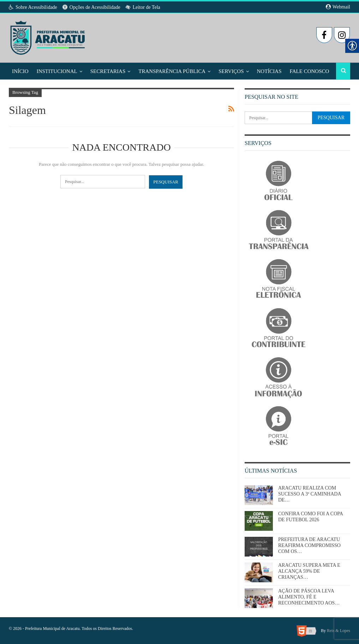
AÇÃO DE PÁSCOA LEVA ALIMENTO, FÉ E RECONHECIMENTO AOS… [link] (309, 597)
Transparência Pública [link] (172, 71)
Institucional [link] (57, 71)
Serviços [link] (231, 71)
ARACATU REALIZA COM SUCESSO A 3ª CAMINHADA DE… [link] (310, 494)
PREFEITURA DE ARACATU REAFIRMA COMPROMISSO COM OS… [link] (309, 545)
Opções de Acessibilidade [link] (91, 7)
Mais (297, 71)
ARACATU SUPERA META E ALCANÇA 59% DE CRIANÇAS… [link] (309, 571)
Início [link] (20, 71)
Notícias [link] (269, 71)
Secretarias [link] (108, 71)
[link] (48, 36)
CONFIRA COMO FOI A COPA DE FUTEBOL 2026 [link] (310, 517)
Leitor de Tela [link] (143, 7)
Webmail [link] (338, 7)
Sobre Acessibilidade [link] (33, 7)
